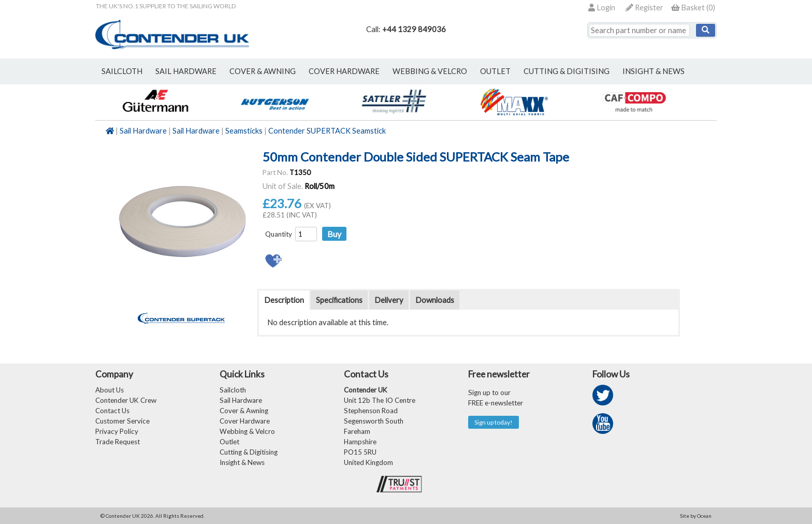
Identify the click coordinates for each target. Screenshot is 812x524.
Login (602, 8)
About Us (110, 390)
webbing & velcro (430, 71)
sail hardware (186, 71)
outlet (495, 71)
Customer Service (122, 421)
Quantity (279, 234)
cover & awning (263, 71)
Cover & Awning (244, 411)
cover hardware (344, 71)
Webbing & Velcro (247, 431)
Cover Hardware (245, 421)
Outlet (229, 442)
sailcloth (122, 71)
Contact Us (112, 411)
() (693, 8)
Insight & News (654, 71)
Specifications (339, 300)
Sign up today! (494, 422)
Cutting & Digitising (567, 71)
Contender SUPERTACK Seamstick (327, 131)
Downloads (435, 300)
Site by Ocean (696, 516)
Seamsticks (244, 131)
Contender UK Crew (126, 400)
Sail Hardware (143, 131)
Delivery (389, 300)
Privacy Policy (117, 431)
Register (644, 8)
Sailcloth (233, 390)
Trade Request (118, 442)
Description (284, 300)
